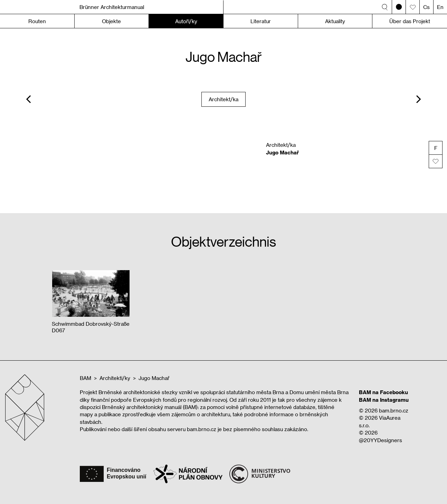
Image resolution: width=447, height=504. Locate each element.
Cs (426, 7)
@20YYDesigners (381, 440)
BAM (85, 378)
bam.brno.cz (394, 410)
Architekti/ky (115, 378)
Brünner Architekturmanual (112, 7)
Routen (37, 21)
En (440, 7)
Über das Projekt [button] (410, 21)
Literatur (261, 21)
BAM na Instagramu (384, 400)
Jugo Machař (154, 378)
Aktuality (335, 21)
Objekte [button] (111, 21)
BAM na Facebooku (383, 392)
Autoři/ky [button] (186, 21)
